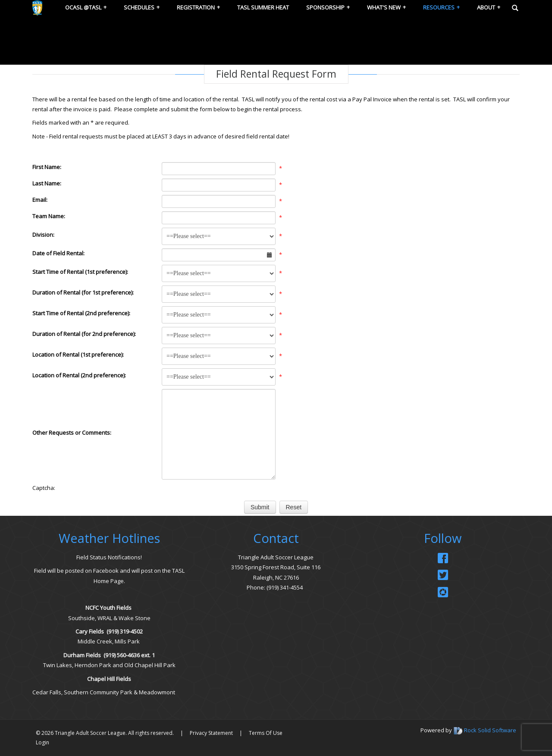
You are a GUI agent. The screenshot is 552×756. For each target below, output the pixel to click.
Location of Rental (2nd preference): (79, 375)
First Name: (47, 167)
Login (42, 742)
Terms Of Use (266, 733)
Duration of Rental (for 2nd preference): (84, 334)
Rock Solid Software (490, 730)
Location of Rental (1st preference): (78, 354)
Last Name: (47, 183)
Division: (43, 235)
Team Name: (49, 216)
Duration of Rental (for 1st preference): (83, 292)
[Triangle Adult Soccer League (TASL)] (37, 7)
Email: (40, 200)
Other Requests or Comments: (72, 433)
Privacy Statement (211, 733)
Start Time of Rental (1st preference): (80, 272)
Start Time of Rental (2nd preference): (81, 313)
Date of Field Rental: (58, 253)
